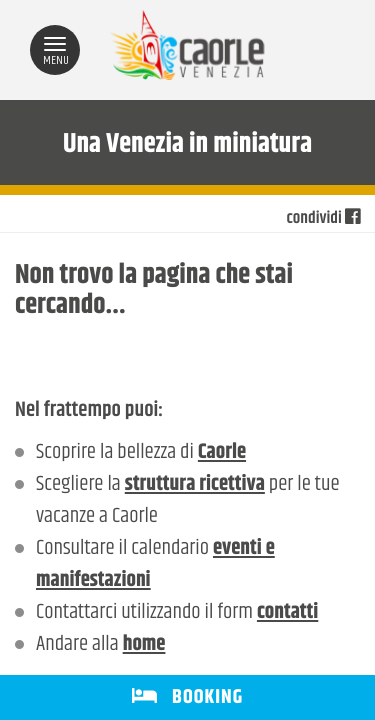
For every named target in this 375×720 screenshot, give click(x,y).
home (144, 645)
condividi (323, 219)
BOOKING (187, 697)
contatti (287, 613)
